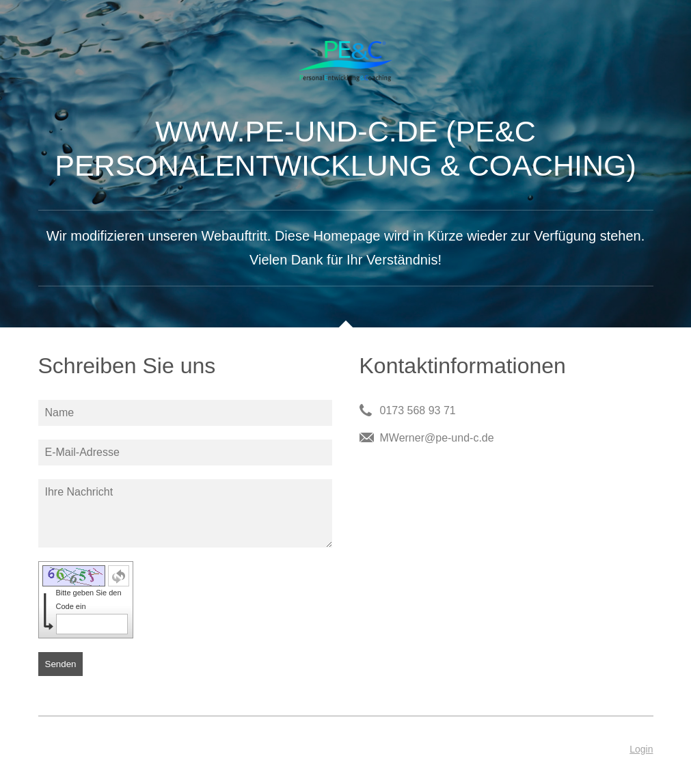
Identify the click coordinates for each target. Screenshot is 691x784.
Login (641, 749)
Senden (61, 664)
